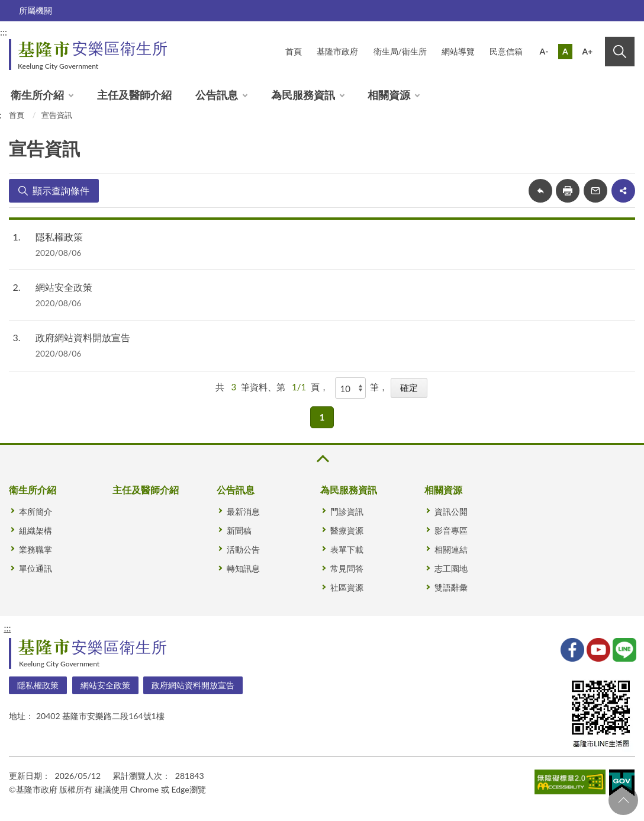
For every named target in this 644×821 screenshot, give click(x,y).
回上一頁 (540, 191)
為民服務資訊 (303, 95)
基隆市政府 (337, 51)
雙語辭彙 (451, 587)
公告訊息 (217, 95)
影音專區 (451, 530)
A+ (587, 51)
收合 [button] (322, 459)
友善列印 (568, 191)
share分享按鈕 (623, 191)
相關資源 (389, 95)
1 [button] (322, 417)
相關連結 (451, 549)
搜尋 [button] (620, 52)
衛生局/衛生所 (400, 51)
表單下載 (347, 549)
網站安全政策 (64, 287)
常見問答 (347, 568)
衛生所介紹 (37, 95)
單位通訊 (36, 568)
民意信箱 (506, 51)
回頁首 (623, 800)
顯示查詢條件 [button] (61, 190)
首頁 (294, 51)
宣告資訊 (57, 115)
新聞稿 (239, 530)
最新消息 (243, 511)
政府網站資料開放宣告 (83, 337)
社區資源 (347, 587)
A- (544, 51)
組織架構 (36, 530)
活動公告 (243, 549)
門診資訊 (347, 511)
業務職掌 (36, 549)
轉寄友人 (595, 191)
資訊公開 (451, 511)
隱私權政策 (59, 237)
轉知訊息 (243, 568)
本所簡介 (36, 511)
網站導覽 (458, 51)
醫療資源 (347, 530)
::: (7, 628)
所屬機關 (36, 10)
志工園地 (451, 568)
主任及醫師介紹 (134, 95)
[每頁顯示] (350, 388)
